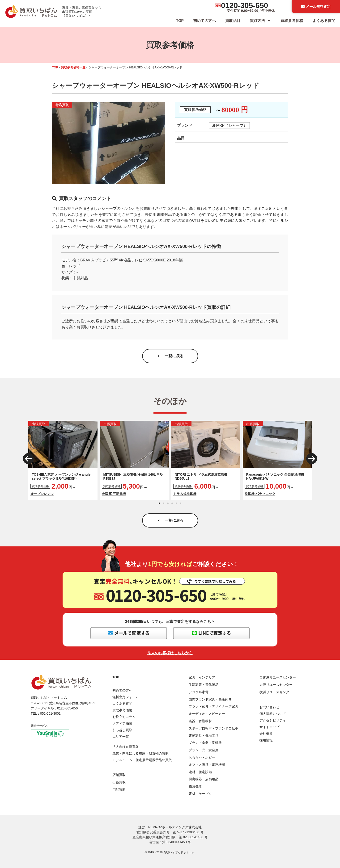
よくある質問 (324, 21)
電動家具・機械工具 (204, 736)
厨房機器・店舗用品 (204, 779)
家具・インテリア (202, 677)
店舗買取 (119, 775)
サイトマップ (269, 727)
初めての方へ (204, 21)
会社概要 (266, 734)
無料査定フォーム (126, 697)
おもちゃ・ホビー (202, 757)
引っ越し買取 (122, 730)
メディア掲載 (122, 723)
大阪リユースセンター (276, 685)
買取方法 (260, 21)
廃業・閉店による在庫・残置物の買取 (140, 753)
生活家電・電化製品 (204, 685)
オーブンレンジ (42, 494)
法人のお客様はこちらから (170, 653)
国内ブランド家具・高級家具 (210, 699)
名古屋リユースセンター (278, 677)
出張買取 (119, 782)
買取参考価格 (292, 21)
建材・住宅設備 (200, 772)
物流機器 (195, 786)
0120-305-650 (244, 5)
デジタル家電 (199, 692)
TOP (180, 21)
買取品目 (233, 21)
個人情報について (273, 714)
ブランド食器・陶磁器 (205, 743)
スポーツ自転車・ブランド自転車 (213, 728)
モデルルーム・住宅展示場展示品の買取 (142, 760)
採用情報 (266, 740)
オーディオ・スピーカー (207, 714)
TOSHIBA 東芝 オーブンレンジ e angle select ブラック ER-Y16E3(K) (61, 476)
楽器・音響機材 (200, 721)
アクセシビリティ (273, 720)
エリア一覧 (121, 737)
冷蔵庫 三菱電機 (114, 494)
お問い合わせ (269, 707)
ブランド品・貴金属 (204, 750)
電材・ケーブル (200, 794)
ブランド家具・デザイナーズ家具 (213, 706)
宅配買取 (119, 789)
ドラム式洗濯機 (185, 494)
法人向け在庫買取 (126, 747)
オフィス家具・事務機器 (207, 765)
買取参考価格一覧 (73, 67)
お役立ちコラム (124, 717)
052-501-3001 (50, 713)
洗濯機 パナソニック (260, 494)
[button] (28, 459)
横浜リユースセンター (276, 692)
